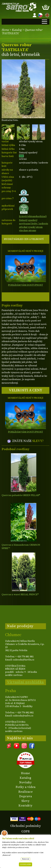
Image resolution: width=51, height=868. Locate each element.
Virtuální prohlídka (25, 682)
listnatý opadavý (28, 220)
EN (47, 15)
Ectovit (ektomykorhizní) (33, 215)
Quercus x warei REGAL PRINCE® (20, 595)
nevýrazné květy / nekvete (34, 224)
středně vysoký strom (31, 227)
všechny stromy (28, 230)
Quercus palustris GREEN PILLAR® (21, 495)
